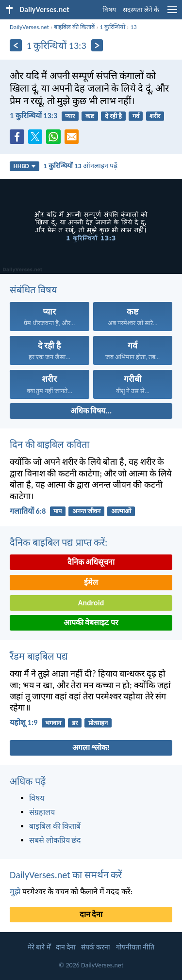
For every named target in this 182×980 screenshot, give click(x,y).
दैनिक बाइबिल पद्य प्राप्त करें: (58, 542)
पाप (58, 511)
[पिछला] (16, 45)
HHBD (25, 166)
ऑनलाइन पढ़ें (80, 166)
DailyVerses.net (29, 27)
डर (75, 723)
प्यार (70, 116)
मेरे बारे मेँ (39, 947)
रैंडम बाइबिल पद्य (39, 656)
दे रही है (113, 116)
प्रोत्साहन (98, 723)
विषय (109, 10)
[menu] (172, 13)
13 (133, 27)
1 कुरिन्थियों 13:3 (33, 116)
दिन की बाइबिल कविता (50, 444)
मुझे (15, 892)
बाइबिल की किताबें (74, 27)
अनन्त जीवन (86, 511)
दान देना (91, 914)
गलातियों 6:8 (28, 511)
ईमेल (91, 582)
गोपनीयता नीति (135, 947)
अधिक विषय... (91, 411)
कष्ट (90, 116)
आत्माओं (121, 511)
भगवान (53, 723)
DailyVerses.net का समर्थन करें (66, 875)
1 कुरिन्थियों (113, 27)
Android (91, 603)
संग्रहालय (42, 812)
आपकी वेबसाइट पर (91, 623)
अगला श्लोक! (91, 748)
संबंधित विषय (33, 290)
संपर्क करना (96, 947)
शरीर (155, 116)
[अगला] (97, 45)
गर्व (136, 116)
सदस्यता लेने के (141, 10)
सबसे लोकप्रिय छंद (55, 840)
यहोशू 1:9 (24, 722)
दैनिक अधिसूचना (91, 562)
